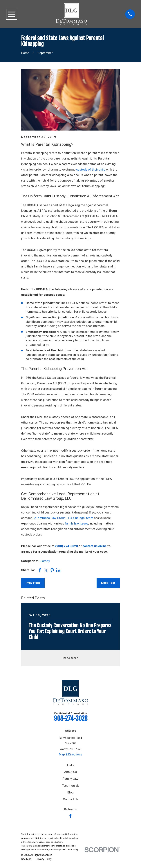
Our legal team (83, 518)
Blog (70, 792)
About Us (70, 772)
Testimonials (71, 786)
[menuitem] (26, 859)
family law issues (76, 523)
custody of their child (91, 170)
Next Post (108, 583)
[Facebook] (70, 816)
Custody (44, 561)
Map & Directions (70, 754)
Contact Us (71, 799)
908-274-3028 (71, 718)
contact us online (95, 546)
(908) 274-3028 (67, 546)
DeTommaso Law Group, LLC (52, 518)
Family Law (70, 779)
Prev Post (33, 583)
